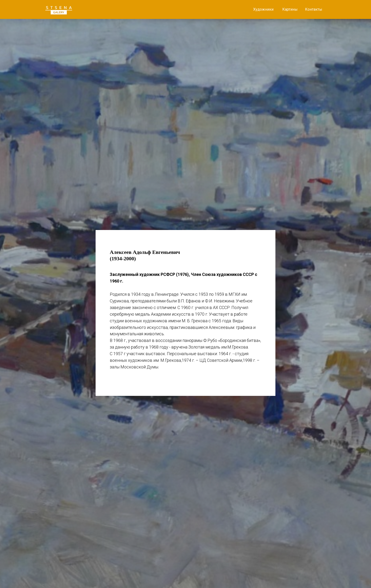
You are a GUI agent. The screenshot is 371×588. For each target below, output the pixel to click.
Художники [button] (263, 9)
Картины (290, 9)
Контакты (314, 9)
